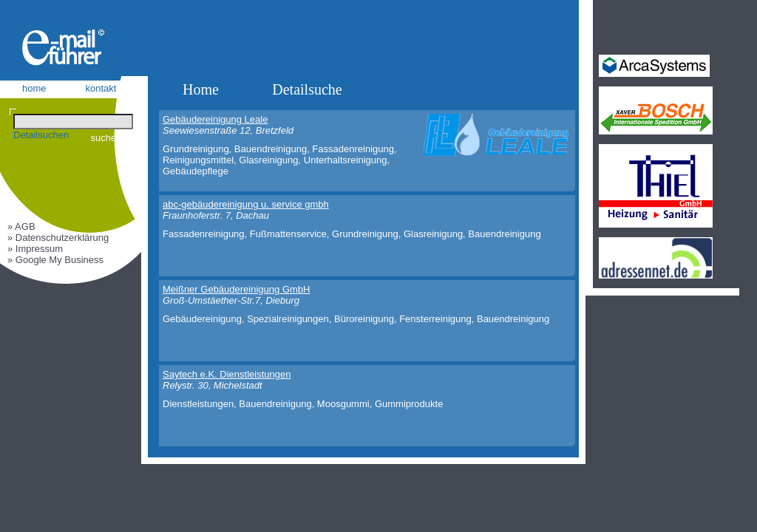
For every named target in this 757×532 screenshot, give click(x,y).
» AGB (21, 226)
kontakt (101, 88)
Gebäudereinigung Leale (215, 119)
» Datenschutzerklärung (58, 238)
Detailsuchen (41, 135)
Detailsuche (307, 89)
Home (201, 89)
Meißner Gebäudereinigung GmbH (236, 289)
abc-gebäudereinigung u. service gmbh (246, 204)
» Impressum (35, 249)
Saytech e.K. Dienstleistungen (227, 374)
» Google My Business (55, 260)
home (34, 88)
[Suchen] (73, 122)
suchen (106, 138)
